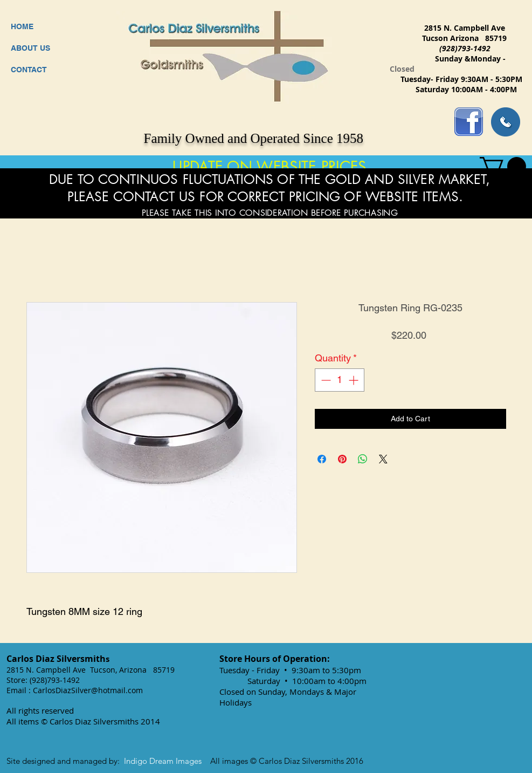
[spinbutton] (340, 380)
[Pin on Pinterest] (342, 459)
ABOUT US (30, 48)
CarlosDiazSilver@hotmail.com (88, 690)
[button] (503, 166)
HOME (22, 26)
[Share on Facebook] (322, 459)
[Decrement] (325, 380)
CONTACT (29, 70)
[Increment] (354, 380)
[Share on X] (383, 459)
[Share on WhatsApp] (363, 459)
